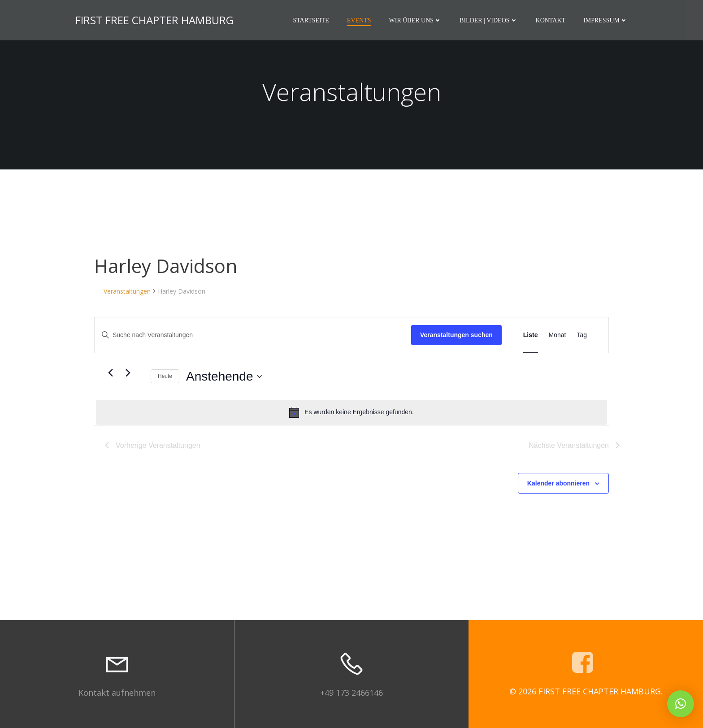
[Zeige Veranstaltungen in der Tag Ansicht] (582, 335)
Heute (165, 376)
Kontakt (551, 20)
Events (359, 20)
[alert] (351, 412)
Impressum (605, 20)
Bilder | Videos (488, 20)
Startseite (311, 20)
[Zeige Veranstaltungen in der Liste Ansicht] (531, 335)
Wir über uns (416, 20)
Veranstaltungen (127, 291)
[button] (681, 704)
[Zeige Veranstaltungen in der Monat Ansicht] (558, 335)
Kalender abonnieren (558, 483)
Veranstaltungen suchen (456, 335)
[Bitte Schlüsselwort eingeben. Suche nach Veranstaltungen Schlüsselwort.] (253, 335)
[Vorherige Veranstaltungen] (110, 373)
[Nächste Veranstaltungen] (128, 373)
